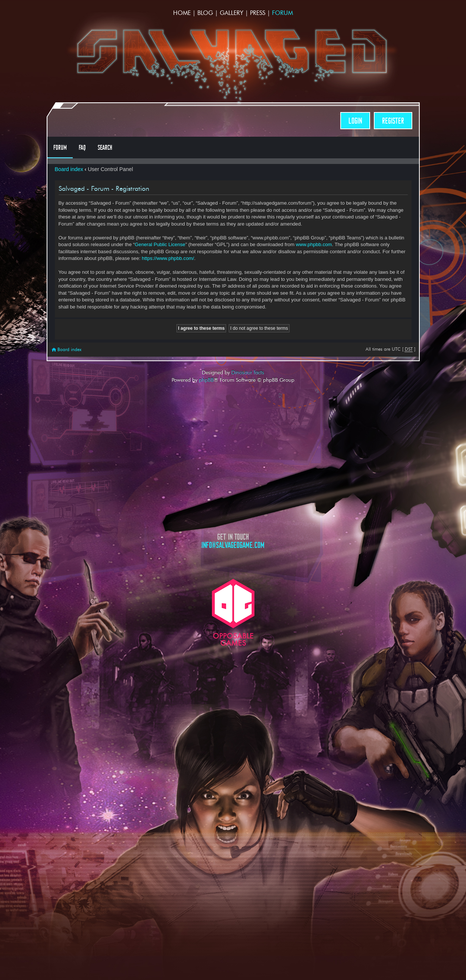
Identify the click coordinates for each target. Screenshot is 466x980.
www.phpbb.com (314, 244)
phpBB (206, 380)
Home (182, 13)
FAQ (82, 148)
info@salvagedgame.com (233, 545)
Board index (69, 169)
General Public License (160, 244)
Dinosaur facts (248, 372)
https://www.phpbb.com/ (168, 258)
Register (393, 121)
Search (105, 148)
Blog (205, 13)
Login (355, 121)
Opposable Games (233, 612)
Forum (282, 13)
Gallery (232, 13)
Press (258, 13)
